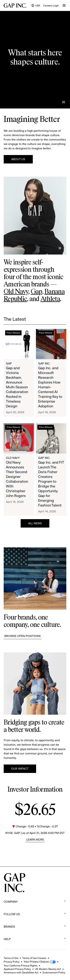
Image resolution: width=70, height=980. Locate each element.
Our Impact (20, 769)
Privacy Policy (12, 962)
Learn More (35, 840)
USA (36, 6)
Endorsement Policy (54, 972)
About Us (18, 159)
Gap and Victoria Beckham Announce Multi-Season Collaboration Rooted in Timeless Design (17, 387)
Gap (36, 292)
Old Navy (16, 292)
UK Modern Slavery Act (48, 969)
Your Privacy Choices (36, 962)
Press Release (13, 333)
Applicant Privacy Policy (17, 969)
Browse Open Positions (23, 636)
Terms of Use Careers (34, 958)
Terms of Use (11, 958)
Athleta (50, 299)
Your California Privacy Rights (21, 966)
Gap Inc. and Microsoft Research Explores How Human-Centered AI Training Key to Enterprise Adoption (50, 387)
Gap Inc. (44, 363)
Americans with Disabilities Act (21, 972)
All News (35, 523)
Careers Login (51, 5)
